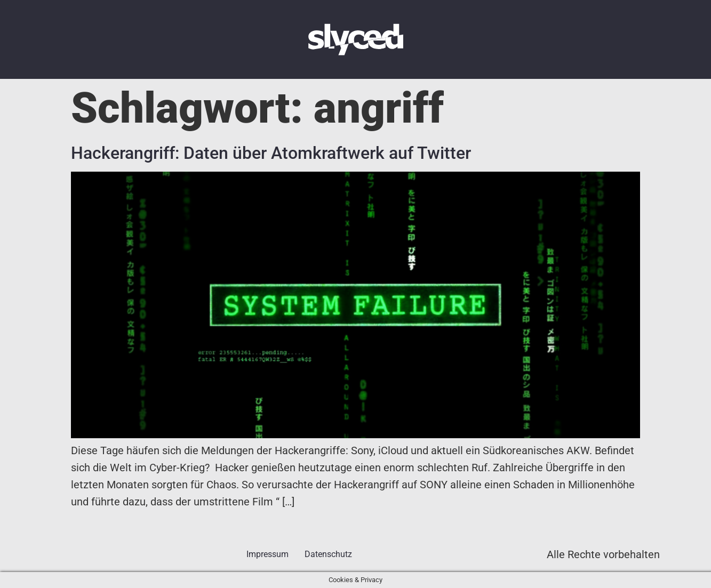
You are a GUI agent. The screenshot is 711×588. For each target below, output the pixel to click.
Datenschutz (328, 554)
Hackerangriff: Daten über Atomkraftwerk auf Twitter (271, 153)
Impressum (267, 554)
